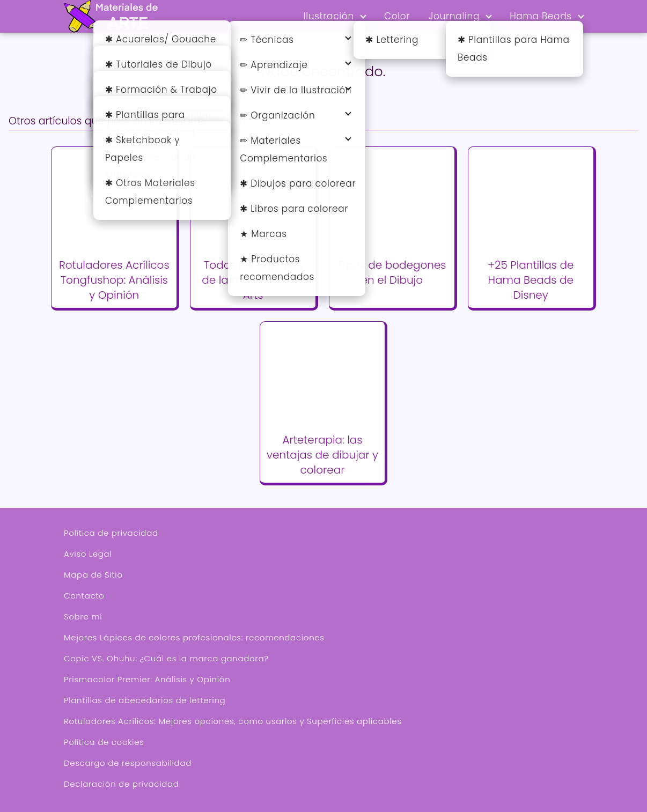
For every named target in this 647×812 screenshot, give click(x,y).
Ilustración (329, 16)
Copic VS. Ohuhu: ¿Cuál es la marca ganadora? (166, 658)
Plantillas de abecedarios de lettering (145, 700)
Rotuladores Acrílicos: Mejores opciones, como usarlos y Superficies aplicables (233, 721)
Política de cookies (104, 742)
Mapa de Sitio (93, 575)
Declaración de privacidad (122, 784)
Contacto (84, 596)
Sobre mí (83, 617)
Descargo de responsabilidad (128, 763)
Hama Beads (541, 16)
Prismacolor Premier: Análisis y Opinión (147, 679)
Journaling (454, 16)
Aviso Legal (88, 554)
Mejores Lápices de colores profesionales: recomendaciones (194, 637)
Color (397, 16)
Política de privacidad (111, 533)
